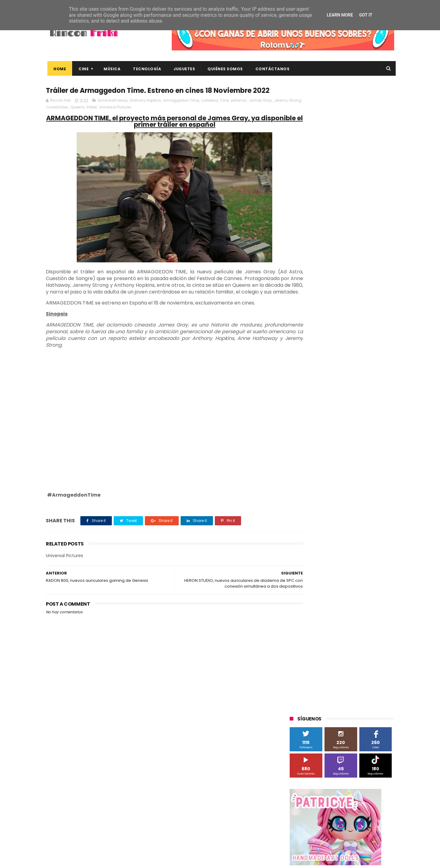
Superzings (378, 517)
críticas (300, 596)
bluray (342, 574)
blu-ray (321, 574)
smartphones (341, 619)
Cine (82, 69)
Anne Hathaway (113, 112)
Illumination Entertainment (319, 472)
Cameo (381, 438)
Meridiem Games (309, 483)
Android (300, 438)
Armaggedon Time (181, 112)
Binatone (338, 438)
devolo (352, 596)
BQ (318, 438)
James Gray (260, 112)
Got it (366, 15)
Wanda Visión (347, 562)
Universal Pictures (145, 119)
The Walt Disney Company (318, 529)
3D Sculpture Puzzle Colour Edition (325, 416)
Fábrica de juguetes (312, 461)
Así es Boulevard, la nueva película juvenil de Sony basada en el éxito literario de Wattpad (354, 776)
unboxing (321, 630)
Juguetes (183, 69)
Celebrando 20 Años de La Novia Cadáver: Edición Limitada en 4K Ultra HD (351, 832)
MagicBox (362, 472)
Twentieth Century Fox (315, 540)
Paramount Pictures (333, 495)
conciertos (335, 585)
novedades (87, 119)
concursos (363, 585)
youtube (378, 630)
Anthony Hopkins (145, 112)
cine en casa (305, 585)
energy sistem (307, 608)
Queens (107, 119)
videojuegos (350, 630)
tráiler (121, 119)
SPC (297, 506)
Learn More (340, 15)
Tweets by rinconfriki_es (315, 264)
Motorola (368, 483)
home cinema (306, 619)
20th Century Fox (309, 404)
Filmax (352, 449)
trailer (299, 630)
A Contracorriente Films (315, 427)
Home (58, 69)
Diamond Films (324, 449)
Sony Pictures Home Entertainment (326, 517)
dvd (370, 596)
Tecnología (145, 69)
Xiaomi (300, 574)
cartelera (209, 112)
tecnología (372, 619)
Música (110, 69)
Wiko (373, 562)
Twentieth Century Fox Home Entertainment (335, 551)
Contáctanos (271, 69)
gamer (360, 608)
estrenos (239, 112)
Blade (360, 438)
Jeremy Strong (60, 119)
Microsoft (343, 483)
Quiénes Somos (224, 69)
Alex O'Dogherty (361, 427)
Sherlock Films (322, 506)
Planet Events (373, 495)
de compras (326, 596)
